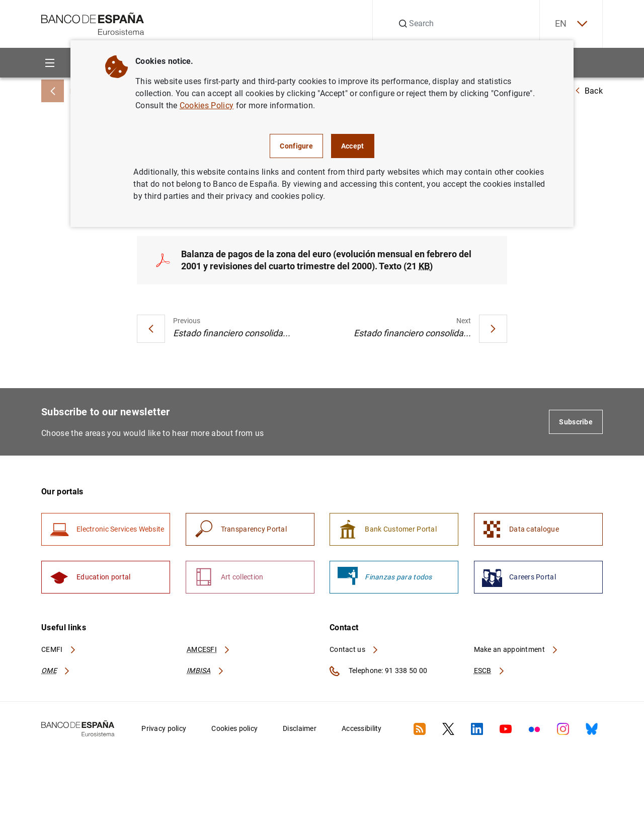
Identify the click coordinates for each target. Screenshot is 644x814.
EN (571, 24)
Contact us (354, 649)
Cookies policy (234, 728)
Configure (296, 146)
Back (589, 91)
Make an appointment (516, 649)
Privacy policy (164, 728)
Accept (353, 146)
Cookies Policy (207, 105)
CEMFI (59, 649)
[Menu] (50, 63)
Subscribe (576, 422)
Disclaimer (300, 728)
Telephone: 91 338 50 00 (378, 671)
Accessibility (362, 728)
